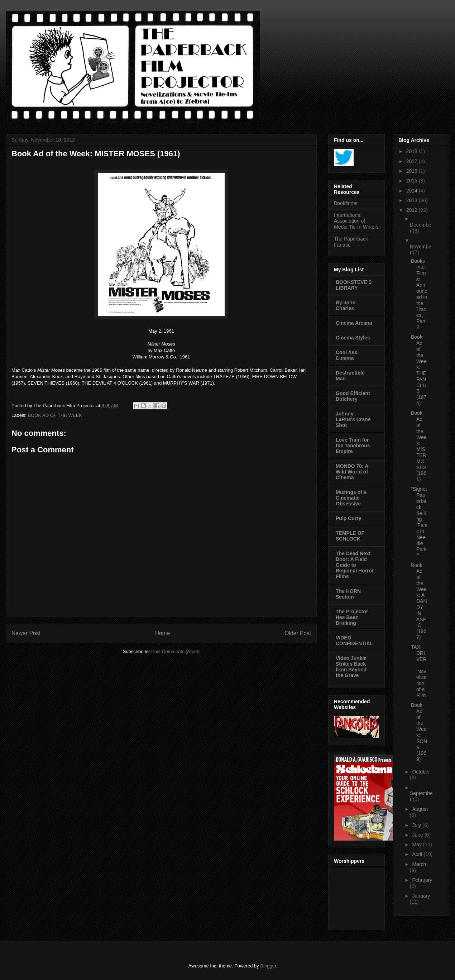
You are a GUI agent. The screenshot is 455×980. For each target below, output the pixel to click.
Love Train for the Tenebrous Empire (353, 446)
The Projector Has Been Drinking (352, 617)
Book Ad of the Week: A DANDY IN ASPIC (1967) (419, 601)
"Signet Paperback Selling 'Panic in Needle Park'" (419, 522)
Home (163, 633)
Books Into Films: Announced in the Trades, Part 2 (419, 294)
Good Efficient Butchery (353, 396)
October (421, 772)
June (418, 835)
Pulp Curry (349, 518)
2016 (413, 171)
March (419, 864)
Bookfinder (346, 203)
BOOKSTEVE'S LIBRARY (354, 285)
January (421, 896)
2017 (413, 161)
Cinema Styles (353, 338)
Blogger (268, 966)
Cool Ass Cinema (346, 355)
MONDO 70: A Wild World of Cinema (352, 472)
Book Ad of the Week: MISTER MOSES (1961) (419, 446)
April (418, 854)
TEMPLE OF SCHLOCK (350, 536)
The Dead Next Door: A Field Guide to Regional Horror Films (355, 565)
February (422, 880)
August (420, 809)
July (417, 825)
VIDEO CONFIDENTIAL (354, 641)
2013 (413, 200)
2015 (413, 181)
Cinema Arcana (354, 323)
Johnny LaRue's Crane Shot (353, 419)
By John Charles (346, 305)
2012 (413, 210)
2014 (413, 191)
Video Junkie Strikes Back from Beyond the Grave (351, 667)
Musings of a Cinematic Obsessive (351, 498)
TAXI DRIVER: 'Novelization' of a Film (419, 671)
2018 (413, 151)
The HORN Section (348, 594)
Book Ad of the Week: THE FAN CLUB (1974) (419, 370)
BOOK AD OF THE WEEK (55, 415)
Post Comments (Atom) (175, 651)
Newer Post (26, 633)
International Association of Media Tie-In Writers (356, 221)
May (417, 845)
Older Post (298, 633)
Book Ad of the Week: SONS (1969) (419, 732)
